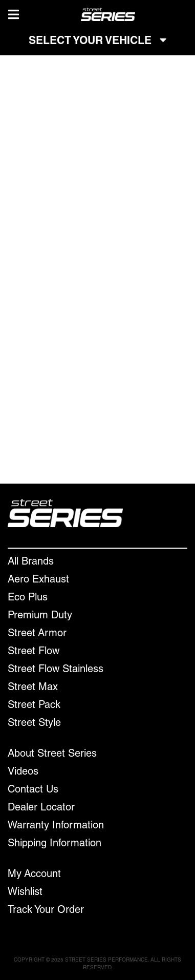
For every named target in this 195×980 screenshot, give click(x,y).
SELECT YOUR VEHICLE (97, 41)
